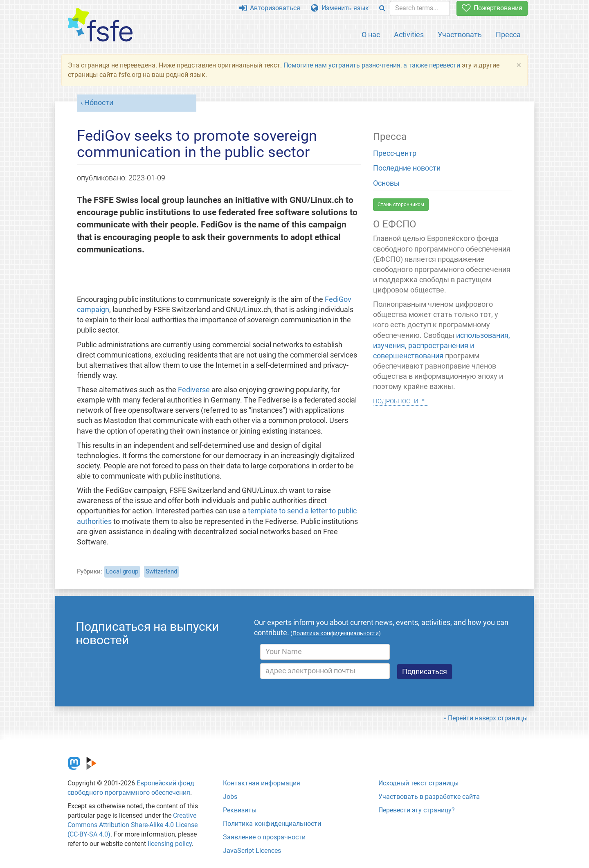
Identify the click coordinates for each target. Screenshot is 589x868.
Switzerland (161, 571)
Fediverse (194, 390)
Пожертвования (492, 8)
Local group (122, 571)
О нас (371, 35)
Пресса (508, 35)
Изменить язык (340, 8)
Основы (386, 183)
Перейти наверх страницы (488, 718)
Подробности (396, 400)
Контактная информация (262, 783)
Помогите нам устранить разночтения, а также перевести (372, 65)
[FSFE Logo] (100, 25)
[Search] (382, 8)
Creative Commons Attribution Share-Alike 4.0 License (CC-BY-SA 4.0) (133, 825)
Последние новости (407, 168)
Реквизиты (240, 810)
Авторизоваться (270, 8)
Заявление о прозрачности (264, 837)
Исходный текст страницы (418, 783)
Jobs (230, 797)
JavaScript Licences (252, 851)
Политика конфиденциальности (272, 824)
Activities (409, 35)
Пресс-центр (395, 153)
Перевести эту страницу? (417, 810)
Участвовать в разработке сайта (429, 797)
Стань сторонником (401, 205)
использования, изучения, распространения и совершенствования (442, 346)
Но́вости (99, 103)
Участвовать (460, 35)
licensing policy (170, 844)
